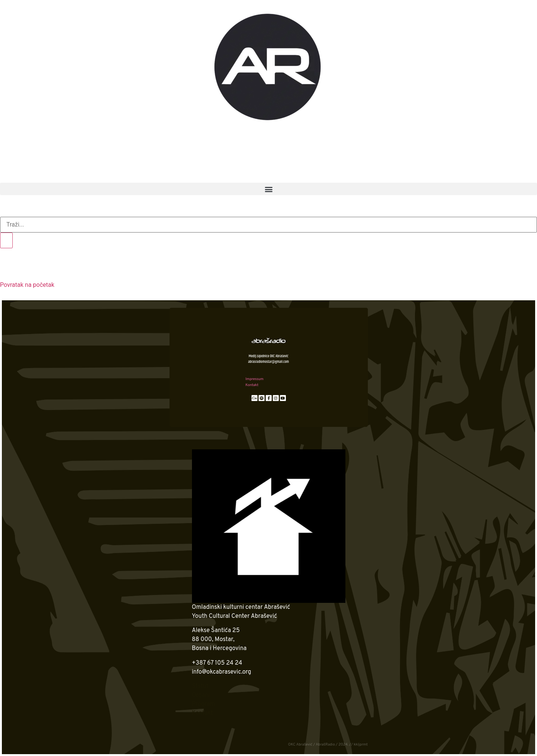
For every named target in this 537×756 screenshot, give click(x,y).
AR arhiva (59, 174)
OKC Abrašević (85, 140)
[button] (268, 189)
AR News (224, 140)
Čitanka (436, 157)
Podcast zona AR (374, 140)
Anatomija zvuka (293, 157)
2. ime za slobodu (99, 157)
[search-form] (268, 225)
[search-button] (6, 240)
